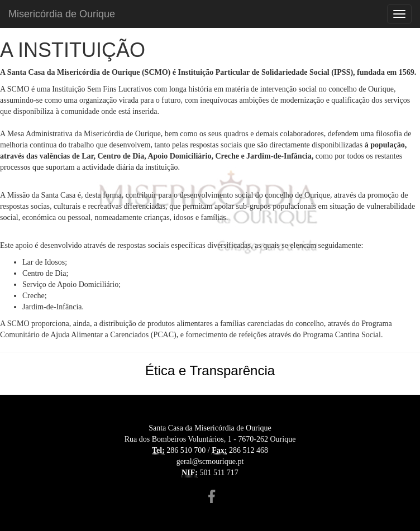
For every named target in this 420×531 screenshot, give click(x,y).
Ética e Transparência (210, 370)
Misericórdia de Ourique (62, 14)
